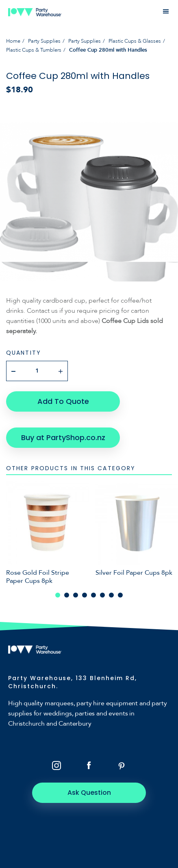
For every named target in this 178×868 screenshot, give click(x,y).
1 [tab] (58, 595)
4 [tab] (85, 595)
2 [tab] (67, 595)
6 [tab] (102, 595)
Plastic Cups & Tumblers (34, 50)
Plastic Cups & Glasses (135, 41)
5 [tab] (93, 595)
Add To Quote (63, 401)
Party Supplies (44, 41)
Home (13, 41)
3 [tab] (76, 595)
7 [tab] (111, 595)
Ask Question (89, 793)
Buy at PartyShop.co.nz (63, 437)
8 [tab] (120, 595)
